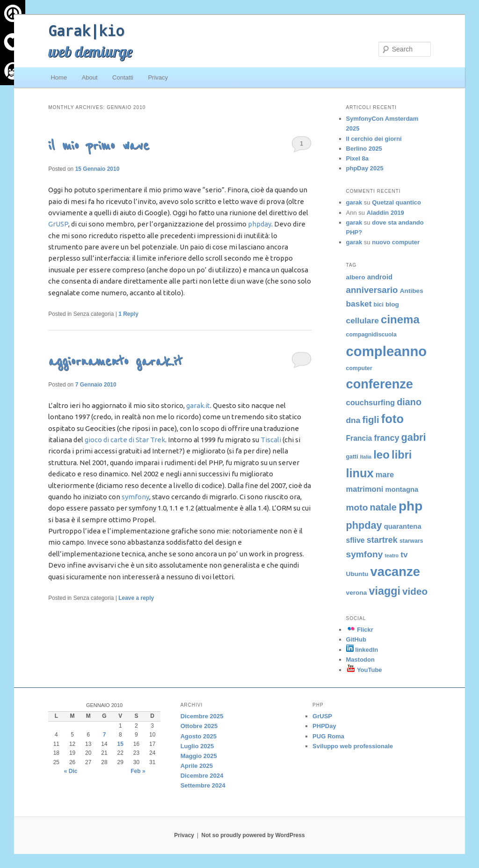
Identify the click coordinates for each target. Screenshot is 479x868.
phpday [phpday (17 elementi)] (364, 525)
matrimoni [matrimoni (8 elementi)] (365, 489)
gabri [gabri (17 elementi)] (414, 437)
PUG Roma (328, 736)
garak (354, 202)
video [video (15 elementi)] (415, 591)
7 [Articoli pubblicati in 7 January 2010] (105, 735)
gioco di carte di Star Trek (125, 440)
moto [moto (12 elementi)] (357, 507)
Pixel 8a (357, 158)
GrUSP (58, 224)
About (90, 77)
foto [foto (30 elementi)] (392, 419)
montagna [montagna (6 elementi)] (402, 489)
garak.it (198, 405)
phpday (260, 224)
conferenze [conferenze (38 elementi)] (380, 384)
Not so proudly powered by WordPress (253, 835)
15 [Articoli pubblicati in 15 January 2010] (120, 744)
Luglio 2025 (197, 746)
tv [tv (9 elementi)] (404, 554)
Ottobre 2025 (199, 726)
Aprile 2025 (197, 766)
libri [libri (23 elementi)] (402, 455)
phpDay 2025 (365, 168)
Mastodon (360, 660)
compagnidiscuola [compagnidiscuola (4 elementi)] (371, 335)
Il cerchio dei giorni (374, 139)
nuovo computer (396, 242)
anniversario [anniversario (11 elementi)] (372, 290)
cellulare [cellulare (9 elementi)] (363, 321)
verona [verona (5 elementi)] (357, 593)
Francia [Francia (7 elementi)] (359, 438)
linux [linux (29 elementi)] (360, 473)
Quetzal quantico (396, 202)
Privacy (158, 77)
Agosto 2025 (199, 736)
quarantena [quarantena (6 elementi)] (403, 526)
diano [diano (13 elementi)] (409, 402)
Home (59, 77)
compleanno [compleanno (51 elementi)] (387, 351)
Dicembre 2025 (202, 716)
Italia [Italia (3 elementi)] (366, 457)
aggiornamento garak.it (115, 361)
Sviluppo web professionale (353, 746)
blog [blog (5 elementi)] (392, 304)
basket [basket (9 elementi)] (359, 304)
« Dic (71, 771)
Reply (128, 314)
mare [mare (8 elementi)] (385, 474)
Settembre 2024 (203, 785)
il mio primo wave (99, 146)
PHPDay (324, 726)
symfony (135, 497)
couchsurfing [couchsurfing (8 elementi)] (371, 402)
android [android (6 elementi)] (380, 277)
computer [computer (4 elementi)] (359, 368)
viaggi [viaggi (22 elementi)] (385, 591)
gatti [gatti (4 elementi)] (352, 457)
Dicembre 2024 (202, 776)
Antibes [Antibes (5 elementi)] (412, 291)
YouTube (364, 670)
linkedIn (362, 650)
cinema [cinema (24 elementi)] (400, 319)
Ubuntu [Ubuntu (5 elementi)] (357, 574)
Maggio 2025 (199, 756)
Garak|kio (86, 30)
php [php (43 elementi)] (410, 506)
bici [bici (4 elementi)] (379, 305)
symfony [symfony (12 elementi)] (365, 554)
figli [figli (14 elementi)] (371, 420)
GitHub (356, 639)
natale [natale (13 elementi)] (383, 507)
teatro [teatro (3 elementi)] (392, 555)
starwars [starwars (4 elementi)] (411, 541)
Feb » (138, 771)
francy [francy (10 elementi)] (386, 438)
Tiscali (271, 440)
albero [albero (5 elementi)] (356, 277)
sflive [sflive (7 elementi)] (356, 540)
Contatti (123, 77)
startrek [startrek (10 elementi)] (382, 540)
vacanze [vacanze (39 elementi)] (395, 572)
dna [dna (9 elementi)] (353, 420)
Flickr (360, 630)
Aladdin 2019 (385, 213)
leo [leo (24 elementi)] (381, 455)
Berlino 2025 (364, 149)
